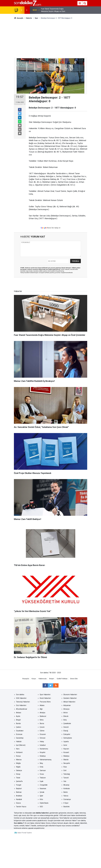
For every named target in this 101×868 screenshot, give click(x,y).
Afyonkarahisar (22, 709)
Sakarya (19, 770)
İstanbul (43, 745)
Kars (18, 749)
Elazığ (66, 731)
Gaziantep (20, 738)
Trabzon (43, 778)
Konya (18, 756)
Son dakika (20, 695)
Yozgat (19, 785)
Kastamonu (44, 749)
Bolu (65, 720)
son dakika (82, 821)
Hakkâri (19, 742)
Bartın (66, 792)
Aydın (18, 716)
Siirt (65, 770)
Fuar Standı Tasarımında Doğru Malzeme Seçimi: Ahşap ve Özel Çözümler (53, 10)
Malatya (66, 756)
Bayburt (19, 789)
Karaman (43, 789)
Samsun (43, 770)
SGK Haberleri (21, 698)
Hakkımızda (43, 679)
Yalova (66, 796)
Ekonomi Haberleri (70, 695)
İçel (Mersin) (21, 745)
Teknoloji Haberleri (23, 702)
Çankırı (19, 727)
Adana (42, 705)
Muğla (18, 763)
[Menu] (80, 3)
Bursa (42, 723)
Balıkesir (43, 716)
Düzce (18, 803)
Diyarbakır (20, 731)
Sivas (42, 774)
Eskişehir (67, 734)
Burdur (18, 723)
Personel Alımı (45, 702)
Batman (19, 792)
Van (65, 781)
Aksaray (66, 785)
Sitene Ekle (74, 679)
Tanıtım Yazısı (21, 807)
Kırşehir (43, 752)
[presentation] (22, 10)
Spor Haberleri (45, 695)
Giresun (43, 738)
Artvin (66, 713)
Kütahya (43, 756)
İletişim (52, 679)
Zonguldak (44, 785)
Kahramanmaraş (46, 760)
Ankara (19, 713)
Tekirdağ (67, 774)
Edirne (42, 731)
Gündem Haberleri (70, 698)
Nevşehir (67, 763)
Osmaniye (67, 799)
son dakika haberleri (41, 813)
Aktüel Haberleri (69, 702)
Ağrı (41, 709)
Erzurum (43, 734)
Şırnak (42, 792)
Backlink (66, 807)
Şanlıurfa (19, 781)
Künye (34, 679)
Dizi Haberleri (21, 705)
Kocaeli (66, 752)
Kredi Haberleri (45, 698)
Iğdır (41, 796)
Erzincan (19, 734)
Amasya (66, 709)
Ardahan (19, 796)
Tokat (18, 778)
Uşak (42, 781)
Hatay (42, 742)
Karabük (19, 799)
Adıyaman (67, 705)
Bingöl (18, 720)
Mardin (66, 760)
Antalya (42, 713)
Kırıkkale (67, 789)
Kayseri (66, 749)
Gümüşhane (68, 738)
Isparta (66, 742)
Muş (41, 763)
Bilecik (66, 716)
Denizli (66, 727)
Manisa (19, 760)
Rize (65, 767)
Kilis (41, 799)
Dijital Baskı (44, 803)
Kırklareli (19, 752)
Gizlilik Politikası (62, 679)
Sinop (18, 774)
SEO (41, 807)
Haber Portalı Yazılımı (25, 833)
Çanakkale (67, 723)
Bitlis (42, 720)
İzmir (65, 745)
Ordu (41, 767)
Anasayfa (26, 679)
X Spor (66, 803)
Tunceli (66, 778)
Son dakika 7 (19, 823)
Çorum (42, 727)
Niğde (18, 767)
